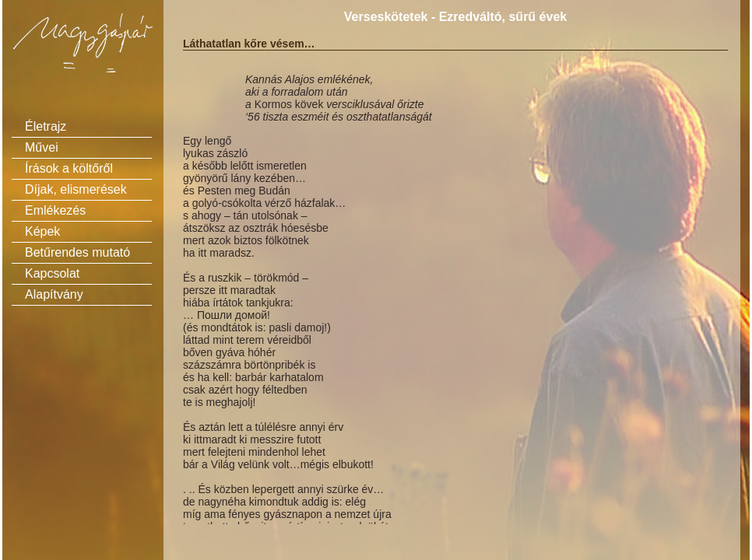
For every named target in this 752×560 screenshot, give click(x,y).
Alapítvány (54, 294)
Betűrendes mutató (77, 252)
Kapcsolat (52, 273)
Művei (42, 147)
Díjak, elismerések (76, 189)
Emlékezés (55, 210)
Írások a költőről (69, 168)
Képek (42, 231)
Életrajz (46, 126)
